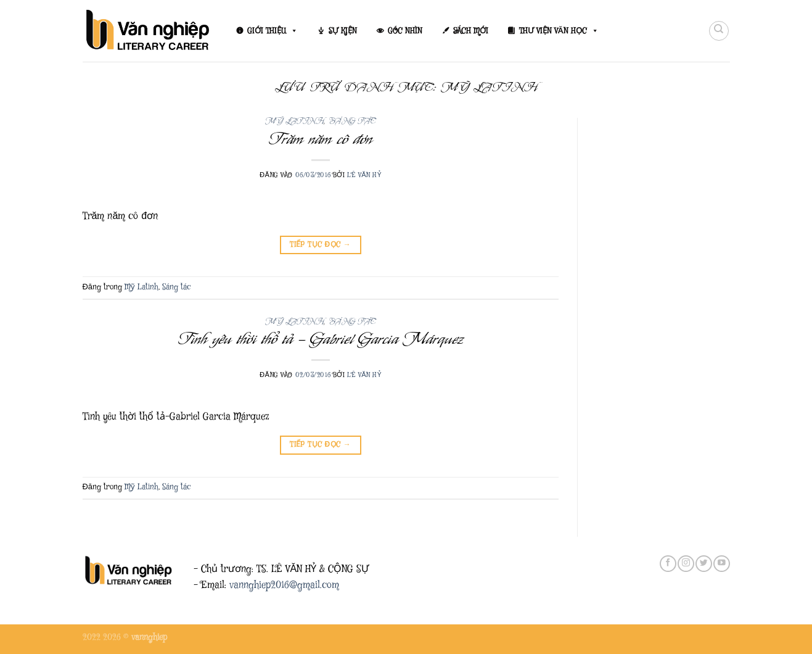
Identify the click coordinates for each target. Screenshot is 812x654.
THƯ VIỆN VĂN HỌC (559, 31)
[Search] (719, 31)
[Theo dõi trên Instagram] (686, 564)
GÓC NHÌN (405, 31)
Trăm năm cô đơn (320, 139)
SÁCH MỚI (471, 31)
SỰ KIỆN (343, 31)
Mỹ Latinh (294, 121)
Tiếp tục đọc (320, 245)
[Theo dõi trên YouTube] (721, 564)
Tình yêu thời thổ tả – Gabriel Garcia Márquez (321, 339)
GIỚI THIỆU (273, 31)
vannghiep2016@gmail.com (284, 585)
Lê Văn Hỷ (364, 175)
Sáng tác (352, 121)
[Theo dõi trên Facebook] (668, 564)
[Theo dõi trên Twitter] (703, 564)
